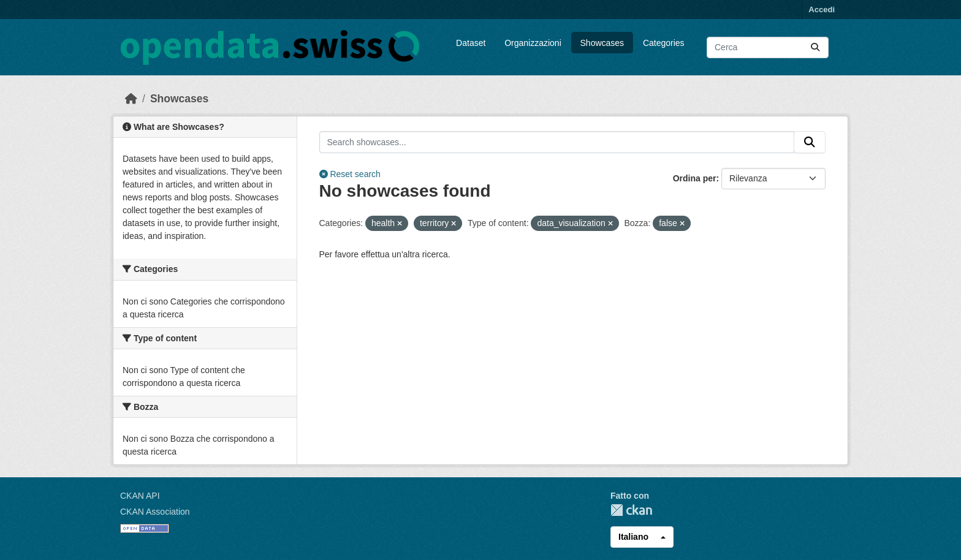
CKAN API (140, 496)
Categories (664, 43)
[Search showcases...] (557, 142)
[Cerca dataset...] (768, 47)
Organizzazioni (533, 43)
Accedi (822, 9)
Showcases (602, 43)
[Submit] (815, 47)
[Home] (131, 99)
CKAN (631, 510)
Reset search (350, 174)
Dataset (471, 43)
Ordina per (695, 178)
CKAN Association (155, 512)
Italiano (633, 537)
